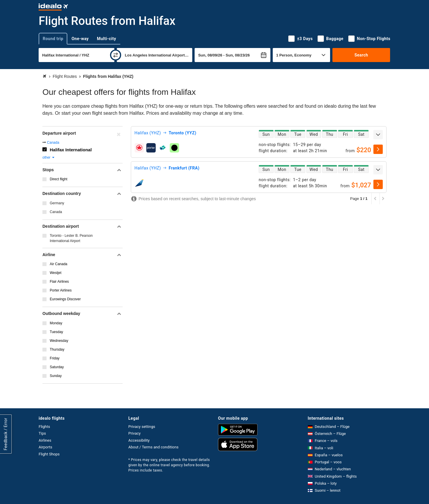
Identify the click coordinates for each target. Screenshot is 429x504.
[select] (378, 149)
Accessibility (139, 440)
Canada (53, 143)
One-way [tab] (80, 39)
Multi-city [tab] (107, 39)
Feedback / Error (6, 434)
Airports (45, 447)
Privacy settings (142, 427)
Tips (42, 433)
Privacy (135, 433)
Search (361, 55)
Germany (57, 203)
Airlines (45, 440)
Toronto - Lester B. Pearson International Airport (71, 238)
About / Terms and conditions (153, 447)
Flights (44, 427)
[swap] (116, 55)
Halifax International (71, 150)
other (49, 157)
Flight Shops (49, 454)
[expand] (378, 135)
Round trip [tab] (53, 39)
